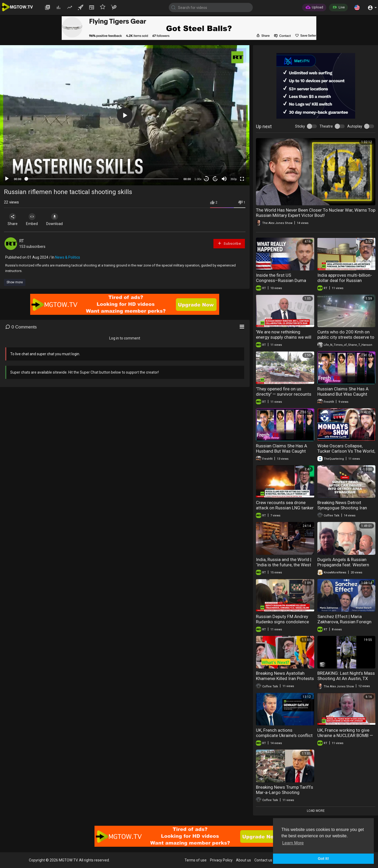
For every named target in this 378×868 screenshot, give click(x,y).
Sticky (300, 126)
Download (59, 219)
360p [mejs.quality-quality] (234, 179)
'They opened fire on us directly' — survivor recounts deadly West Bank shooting (284, 394)
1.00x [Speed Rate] (198, 179)
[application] (125, 115)
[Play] (7, 179)
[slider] (102, 179)
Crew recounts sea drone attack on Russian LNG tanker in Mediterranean (285, 508)
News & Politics (68, 257)
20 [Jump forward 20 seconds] (215, 179)
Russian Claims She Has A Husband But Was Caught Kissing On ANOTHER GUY (343, 394)
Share (14, 219)
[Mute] (224, 179)
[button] (357, 7)
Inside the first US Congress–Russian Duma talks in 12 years (281, 280)
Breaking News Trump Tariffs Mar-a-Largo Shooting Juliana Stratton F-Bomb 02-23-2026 (285, 795)
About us (243, 860)
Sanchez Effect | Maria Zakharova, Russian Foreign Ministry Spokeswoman (344, 622)
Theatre (326, 126)
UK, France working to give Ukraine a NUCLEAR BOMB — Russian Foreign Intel (345, 735)
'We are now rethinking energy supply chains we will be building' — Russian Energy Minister (285, 340)
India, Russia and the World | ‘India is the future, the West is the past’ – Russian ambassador (284, 567)
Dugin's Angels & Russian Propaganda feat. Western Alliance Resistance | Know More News (344, 567)
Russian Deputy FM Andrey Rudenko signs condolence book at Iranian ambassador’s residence (285, 624)
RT (22, 241)
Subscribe (229, 243)
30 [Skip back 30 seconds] (206, 179)
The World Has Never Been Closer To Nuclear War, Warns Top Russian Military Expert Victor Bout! (316, 213)
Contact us (263, 860)
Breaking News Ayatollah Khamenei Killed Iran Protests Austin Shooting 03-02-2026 (285, 678)
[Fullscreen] (242, 179)
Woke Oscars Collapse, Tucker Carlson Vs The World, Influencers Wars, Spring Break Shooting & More (346, 454)
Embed (35, 219)
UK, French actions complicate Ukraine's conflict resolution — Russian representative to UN (284, 738)
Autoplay (355, 126)
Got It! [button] (323, 859)
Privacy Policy (221, 860)
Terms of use (196, 860)
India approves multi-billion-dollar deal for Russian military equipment (345, 280)
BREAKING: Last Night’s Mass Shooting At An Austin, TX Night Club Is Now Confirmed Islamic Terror (346, 681)
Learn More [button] (293, 843)
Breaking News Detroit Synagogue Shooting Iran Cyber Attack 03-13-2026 (343, 508)
